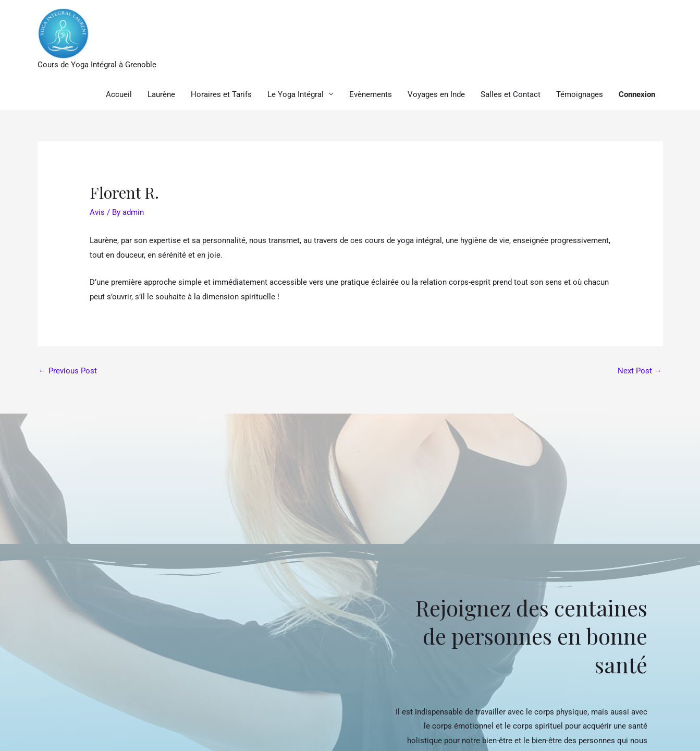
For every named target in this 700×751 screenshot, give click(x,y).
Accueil (119, 94)
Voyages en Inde (436, 94)
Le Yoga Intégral (296, 94)
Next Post (640, 371)
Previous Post (68, 371)
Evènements (371, 94)
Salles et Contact (511, 94)
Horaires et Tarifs (221, 94)
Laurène (161, 94)
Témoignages (580, 94)
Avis (97, 212)
